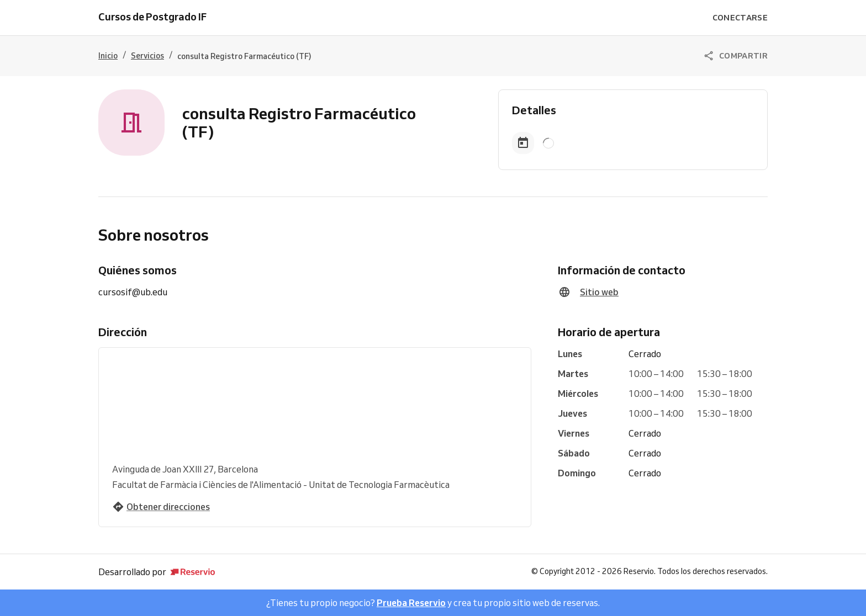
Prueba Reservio (411, 603)
